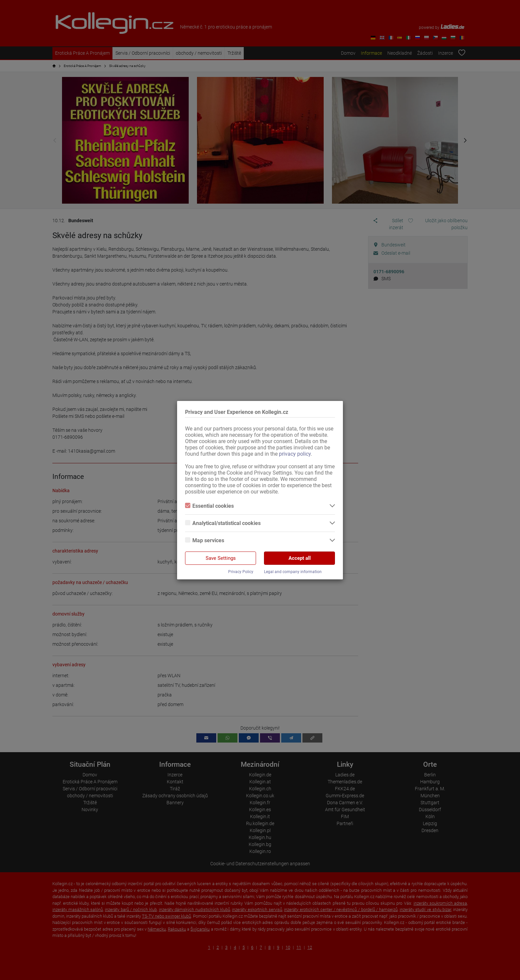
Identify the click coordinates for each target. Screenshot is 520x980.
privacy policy (295, 454)
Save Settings (221, 558)
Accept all (300, 558)
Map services (205, 540)
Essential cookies (209, 506)
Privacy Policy (241, 572)
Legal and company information (293, 572)
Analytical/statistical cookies (223, 523)
